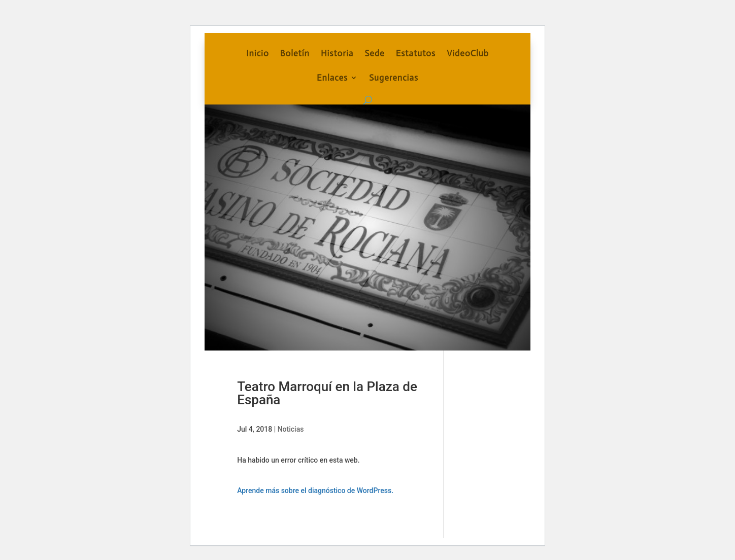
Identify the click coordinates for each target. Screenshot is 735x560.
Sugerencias (394, 78)
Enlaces (332, 78)
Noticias (291, 429)
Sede (374, 54)
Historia (337, 54)
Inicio (258, 54)
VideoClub (468, 54)
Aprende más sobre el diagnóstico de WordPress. (315, 491)
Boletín (295, 54)
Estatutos (416, 54)
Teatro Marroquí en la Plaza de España (327, 393)
